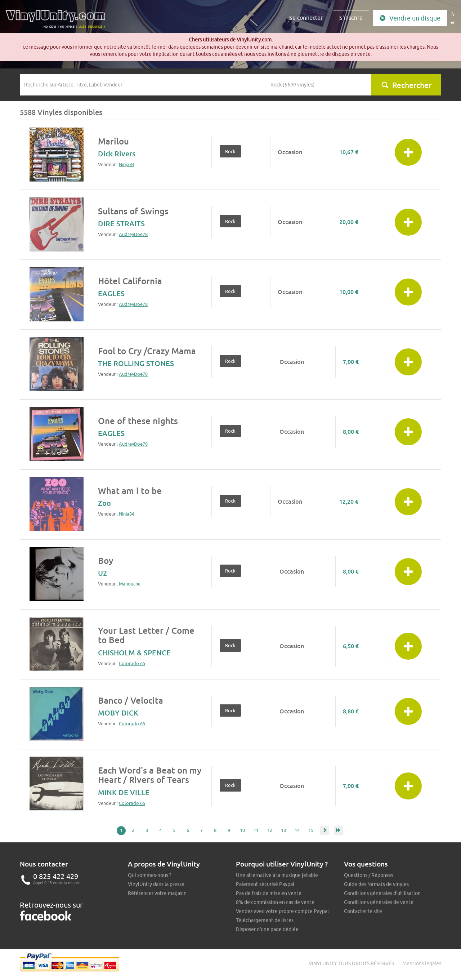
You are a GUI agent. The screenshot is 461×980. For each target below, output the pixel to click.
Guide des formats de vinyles (376, 884)
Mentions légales (422, 963)
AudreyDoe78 (133, 234)
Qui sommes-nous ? (150, 875)
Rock (230, 151)
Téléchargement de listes (265, 920)
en (453, 22)
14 (297, 830)
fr (453, 14)
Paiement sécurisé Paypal (265, 884)
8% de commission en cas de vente (275, 902)
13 (283, 830)
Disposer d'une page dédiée (267, 929)
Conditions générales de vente (379, 902)
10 (242, 830)
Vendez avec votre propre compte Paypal (282, 911)
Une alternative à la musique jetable (277, 875)
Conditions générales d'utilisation (382, 893)
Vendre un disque (410, 18)
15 (311, 830)
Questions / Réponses (369, 875)
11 (256, 830)
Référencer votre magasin (157, 893)
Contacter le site (363, 911)
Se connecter (306, 18)
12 (270, 830)
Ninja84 (127, 164)
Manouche (130, 584)
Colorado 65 (132, 663)
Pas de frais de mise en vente (269, 893)
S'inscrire (351, 18)
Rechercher (406, 85)
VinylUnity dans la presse (156, 884)
